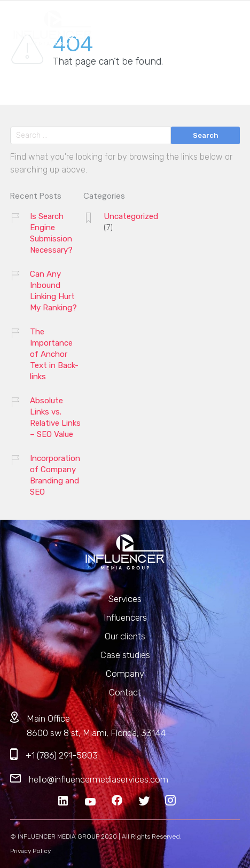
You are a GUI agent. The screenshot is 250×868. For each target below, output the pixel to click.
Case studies (125, 655)
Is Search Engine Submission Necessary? (51, 233)
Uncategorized (131, 216)
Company (125, 674)
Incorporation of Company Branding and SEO (55, 475)
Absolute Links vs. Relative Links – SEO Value (55, 417)
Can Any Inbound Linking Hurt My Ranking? (53, 291)
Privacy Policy (30, 851)
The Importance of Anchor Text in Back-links (54, 354)
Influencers (125, 617)
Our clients (125, 636)
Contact (125, 692)
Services (125, 599)
